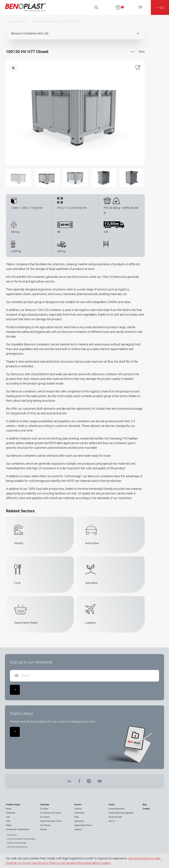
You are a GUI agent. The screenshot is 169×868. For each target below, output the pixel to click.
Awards (43, 829)
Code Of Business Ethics (51, 821)
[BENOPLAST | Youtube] (100, 782)
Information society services (17, 847)
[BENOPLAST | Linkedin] (69, 782)
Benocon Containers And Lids (46, 21)
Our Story (44, 809)
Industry (78, 809)
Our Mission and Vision (51, 813)
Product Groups (21, 21)
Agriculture (79, 821)
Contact (146, 809)
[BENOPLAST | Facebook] (79, 782)
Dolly (8, 821)
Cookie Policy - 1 (13, 835)
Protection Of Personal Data (17, 843)
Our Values (45, 817)
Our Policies (45, 825)
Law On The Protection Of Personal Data (21, 839)
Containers (11, 813)
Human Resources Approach (121, 813)
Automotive (79, 813)
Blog (145, 805)
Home (8, 21)
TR (140, 7)
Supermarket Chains (83, 825)
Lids (8, 817)
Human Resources (117, 809)
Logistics (78, 829)
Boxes (9, 809)
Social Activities (115, 817)
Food (76, 817)
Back (142, 52)
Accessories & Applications (18, 829)
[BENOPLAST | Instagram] (89, 782)
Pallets (9, 825)
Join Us (112, 821)
